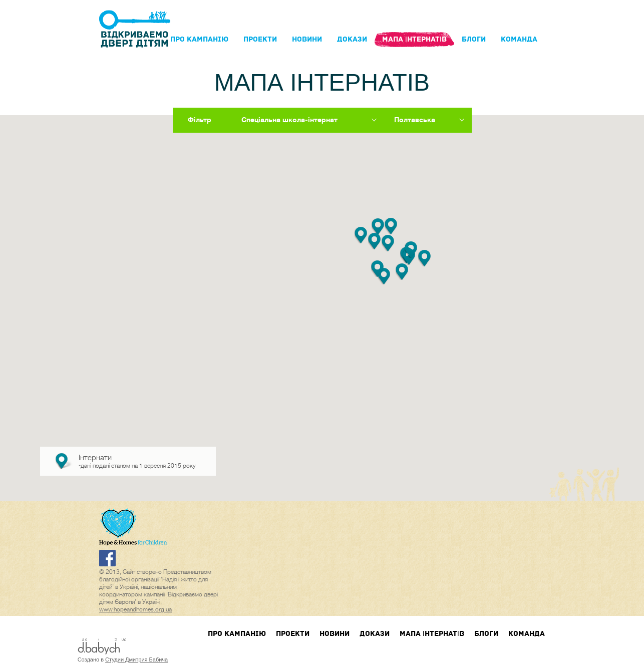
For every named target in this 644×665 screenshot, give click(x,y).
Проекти (260, 39)
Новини (307, 39)
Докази (352, 39)
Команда (519, 39)
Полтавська (415, 120)
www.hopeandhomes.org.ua (135, 609)
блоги (474, 39)
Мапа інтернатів (414, 39)
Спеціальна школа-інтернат (289, 120)
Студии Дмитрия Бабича (136, 659)
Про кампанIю (199, 39)
